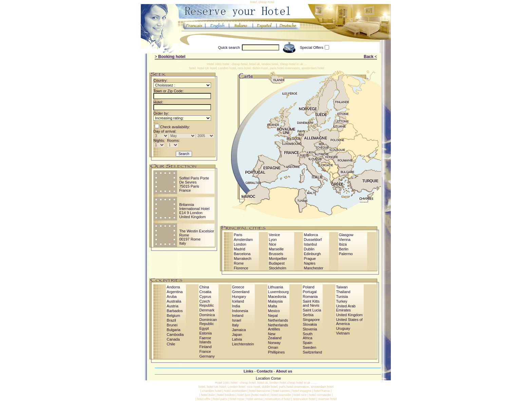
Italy (235, 325)
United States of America (349, 322)
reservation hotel (304, 399)
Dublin (309, 249)
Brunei (172, 325)
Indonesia (240, 311)
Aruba (172, 297)
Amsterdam (243, 240)
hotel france (322, 391)
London (240, 244)
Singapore (311, 320)
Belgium (173, 316)
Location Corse (268, 378)
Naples (309, 263)
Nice (272, 244)
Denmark (207, 310)
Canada (173, 339)
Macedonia (277, 297)
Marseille (276, 249)
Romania (310, 297)
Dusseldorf (313, 240)
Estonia (205, 333)
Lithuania (276, 287)
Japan (237, 335)
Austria (172, 306)
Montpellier (278, 259)
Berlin (344, 249)
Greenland (241, 292)
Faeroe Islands (205, 340)
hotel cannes (281, 391)
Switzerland (312, 352)
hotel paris (220, 399)
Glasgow (346, 235)
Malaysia (275, 301)
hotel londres (226, 395)
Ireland (238, 316)
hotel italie (208, 395)
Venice (274, 235)
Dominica (207, 315)
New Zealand (275, 336)
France (205, 351)
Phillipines (277, 352)
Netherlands (278, 320)
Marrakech (243, 259)
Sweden (309, 347)
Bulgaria (173, 330)
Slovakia (310, 324)
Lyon (273, 240)
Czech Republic (206, 303)
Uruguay (343, 328)
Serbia (308, 315)
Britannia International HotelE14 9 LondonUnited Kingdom (194, 211)
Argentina (175, 292)
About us (284, 371)
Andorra (173, 287)
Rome (239, 263)
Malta (273, 306)
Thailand (343, 292)
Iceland (238, 301)
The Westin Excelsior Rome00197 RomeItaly (197, 237)
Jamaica (239, 330)
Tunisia (342, 297)
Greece (238, 287)
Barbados (175, 311)
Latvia (237, 339)
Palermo (346, 254)
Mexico (274, 311)
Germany (207, 356)
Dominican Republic (208, 322)
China (204, 287)
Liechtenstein (243, 344)
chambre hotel (212, 391)
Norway (274, 343)
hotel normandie (320, 395)
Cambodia (175, 335)
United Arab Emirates (346, 308)
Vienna (345, 240)
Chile (171, 344)
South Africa (308, 336)
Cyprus (205, 297)
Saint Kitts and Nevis (311, 303)
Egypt (204, 328)
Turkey (341, 301)
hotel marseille (281, 395)
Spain (307, 343)
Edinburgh (312, 254)
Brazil (171, 320)
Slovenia (310, 329)
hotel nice (300, 395)
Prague (310, 259)
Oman (273, 347)
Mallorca (311, 235)
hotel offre (204, 399)
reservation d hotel (278, 399)
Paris (238, 235)
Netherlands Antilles (278, 327)
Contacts (265, 371)
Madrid (240, 249)
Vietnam (343, 333)
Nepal (273, 316)
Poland (308, 287)
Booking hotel (172, 57)
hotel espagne (302, 391)
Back (369, 57)
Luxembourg (278, 292)
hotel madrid (261, 395)
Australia (174, 301)
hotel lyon (244, 395)
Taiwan (342, 287)
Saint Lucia (312, 310)
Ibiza (343, 244)
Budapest (277, 263)
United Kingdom (349, 315)
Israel (237, 320)
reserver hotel (327, 399)
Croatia (205, 292)
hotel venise (255, 399)
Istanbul (310, 244)
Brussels (276, 254)
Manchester (313, 268)
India (236, 306)
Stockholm (277, 268)
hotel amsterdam (235, 391)
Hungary (239, 297)
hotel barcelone (260, 391)
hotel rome (237, 399)
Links (249, 371)
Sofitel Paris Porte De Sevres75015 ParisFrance (194, 184)
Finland (205, 347)
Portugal (310, 292)
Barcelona (242, 254)
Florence (241, 268)
